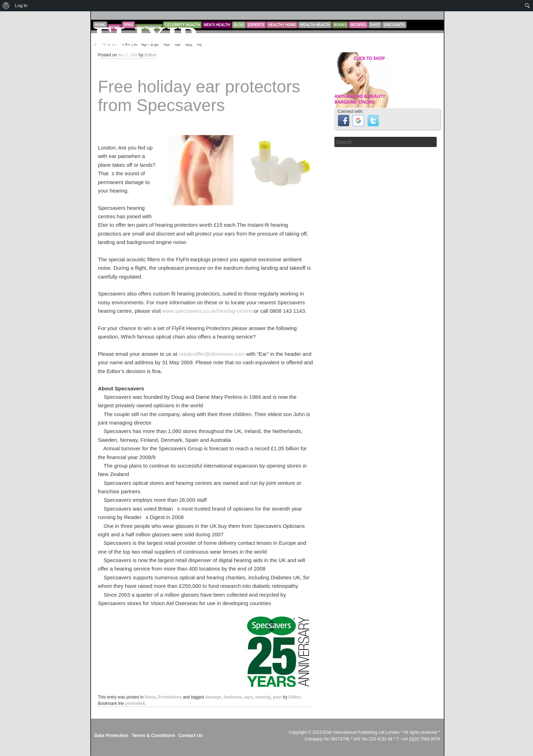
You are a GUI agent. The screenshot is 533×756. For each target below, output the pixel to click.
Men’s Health (217, 25)
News (150, 697)
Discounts (394, 25)
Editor (151, 55)
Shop (375, 25)
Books (340, 25)
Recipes (358, 25)
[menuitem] (6, 6)
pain (277, 697)
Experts (256, 25)
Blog (239, 25)
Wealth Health (315, 25)
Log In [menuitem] (21, 5)
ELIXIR (147, 37)
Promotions (170, 697)
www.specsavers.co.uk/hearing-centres (208, 311)
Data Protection (111, 735)
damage (213, 697)
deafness (233, 697)
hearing (263, 697)
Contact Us (191, 735)
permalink (135, 703)
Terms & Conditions (154, 735)
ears (249, 697)
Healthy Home (282, 25)
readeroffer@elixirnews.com (212, 354)
